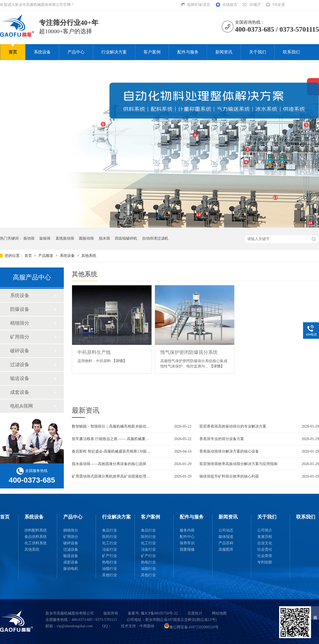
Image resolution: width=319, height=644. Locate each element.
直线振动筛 (65, 238)
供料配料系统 (36, 530)
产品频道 (46, 256)
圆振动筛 (86, 238)
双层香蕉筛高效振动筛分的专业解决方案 (233, 426)
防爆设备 (20, 309)
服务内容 (187, 530)
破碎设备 (20, 351)
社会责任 (265, 549)
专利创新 (265, 562)
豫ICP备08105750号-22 (159, 613)
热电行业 (110, 562)
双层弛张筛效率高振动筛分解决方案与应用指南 (238, 464)
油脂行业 (110, 569)
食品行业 (110, 530)
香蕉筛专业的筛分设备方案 (222, 439)
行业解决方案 (114, 52)
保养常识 (187, 543)
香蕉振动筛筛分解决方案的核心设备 (229, 451)
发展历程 (265, 537)
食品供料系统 (36, 537)
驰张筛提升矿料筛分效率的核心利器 (229, 476)
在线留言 (230, 5)
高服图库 (226, 549)
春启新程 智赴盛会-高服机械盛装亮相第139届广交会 (112, 451)
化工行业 (110, 543)
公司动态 (226, 530)
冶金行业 (110, 549)
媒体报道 (226, 537)
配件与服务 (188, 52)
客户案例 (152, 52)
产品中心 (76, 52)
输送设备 (20, 378)
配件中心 (187, 537)
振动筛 (29, 238)
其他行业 (110, 575)
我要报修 (187, 549)
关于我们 (258, 52)
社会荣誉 (265, 556)
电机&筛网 (22, 406)
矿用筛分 (20, 337)
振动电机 (71, 569)
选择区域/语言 (199, 5)
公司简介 (265, 530)
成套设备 (20, 392)
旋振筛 (45, 238)
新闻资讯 (224, 52)
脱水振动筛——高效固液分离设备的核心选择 (109, 464)
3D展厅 (255, 5)
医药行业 (110, 537)
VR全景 (279, 5)
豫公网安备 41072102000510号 (191, 627)
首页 (13, 52)
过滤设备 (20, 365)
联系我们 (291, 52)
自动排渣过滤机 (155, 238)
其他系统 (89, 256)
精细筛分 (20, 323)
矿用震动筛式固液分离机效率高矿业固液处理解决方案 (112, 476)
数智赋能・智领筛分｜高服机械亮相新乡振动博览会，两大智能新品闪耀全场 (112, 426)
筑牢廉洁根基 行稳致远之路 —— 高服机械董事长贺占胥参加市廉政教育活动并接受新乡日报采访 (112, 439)
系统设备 (42, 52)
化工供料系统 (36, 543)
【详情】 (119, 361)
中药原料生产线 (94, 352)
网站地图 (219, 613)
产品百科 (226, 543)
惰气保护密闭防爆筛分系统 (189, 352)
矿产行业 (110, 556)
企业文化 (265, 543)
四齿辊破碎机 (126, 238)
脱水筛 (104, 238)
